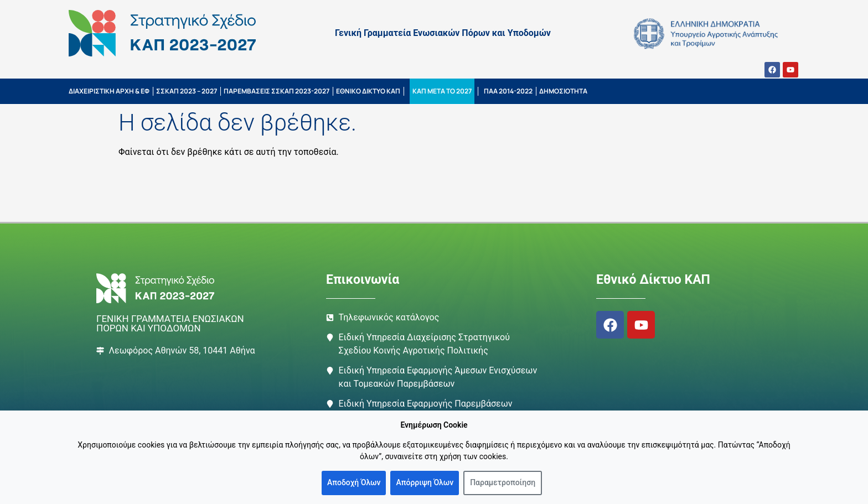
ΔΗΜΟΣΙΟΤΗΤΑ (563, 91)
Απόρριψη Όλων (425, 482)
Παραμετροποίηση (503, 482)
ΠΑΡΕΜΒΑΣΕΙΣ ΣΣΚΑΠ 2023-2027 (277, 91)
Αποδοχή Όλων (354, 482)
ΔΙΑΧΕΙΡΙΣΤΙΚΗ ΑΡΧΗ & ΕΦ (109, 91)
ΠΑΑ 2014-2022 (508, 91)
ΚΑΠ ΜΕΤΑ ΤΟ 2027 (442, 91)
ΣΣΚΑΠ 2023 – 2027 (187, 91)
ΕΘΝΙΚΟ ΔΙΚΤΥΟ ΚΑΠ (368, 91)
